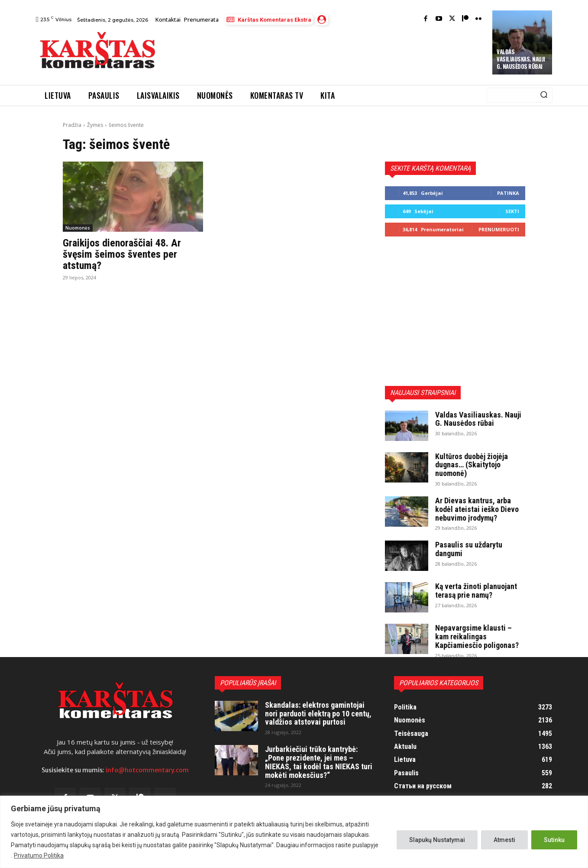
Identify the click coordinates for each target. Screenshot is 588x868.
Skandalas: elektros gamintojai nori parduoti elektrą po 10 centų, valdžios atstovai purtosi (318, 714)
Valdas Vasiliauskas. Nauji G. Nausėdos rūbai (521, 59)
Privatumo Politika (39, 855)
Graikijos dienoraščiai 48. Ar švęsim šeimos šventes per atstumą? (122, 254)
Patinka (508, 193)
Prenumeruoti (499, 229)
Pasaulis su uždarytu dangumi (469, 549)
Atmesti (504, 840)
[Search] (544, 95)
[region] (294, 832)
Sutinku (554, 840)
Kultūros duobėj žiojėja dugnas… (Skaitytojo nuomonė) (472, 465)
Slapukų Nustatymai (437, 840)
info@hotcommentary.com (147, 770)
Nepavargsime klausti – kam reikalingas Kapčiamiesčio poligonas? (477, 636)
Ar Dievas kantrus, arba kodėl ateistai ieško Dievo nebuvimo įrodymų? (477, 509)
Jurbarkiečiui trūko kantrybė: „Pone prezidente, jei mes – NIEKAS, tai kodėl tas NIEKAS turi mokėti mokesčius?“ (319, 762)
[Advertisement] (325, 52)
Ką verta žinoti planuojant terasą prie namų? (476, 591)
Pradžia (72, 125)
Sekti (512, 211)
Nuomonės (78, 228)
